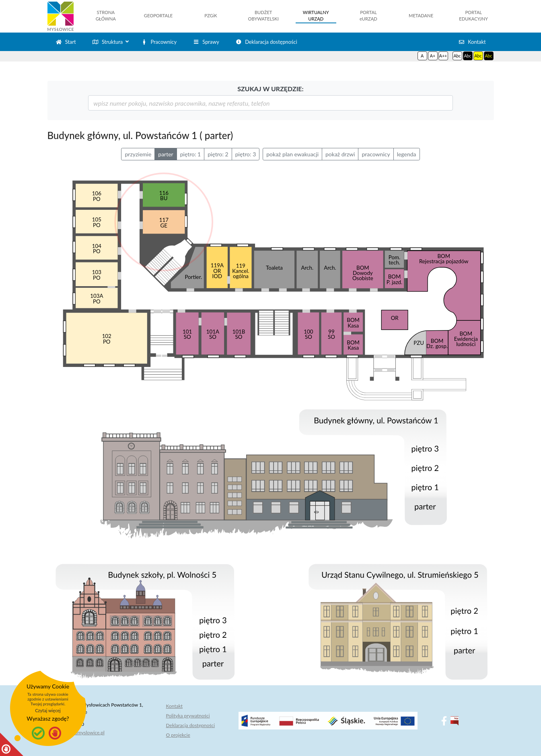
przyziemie (138, 154)
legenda (407, 154)
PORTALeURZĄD (368, 16)
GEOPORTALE (158, 15)
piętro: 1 (191, 154)
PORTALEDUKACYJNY (473, 16)
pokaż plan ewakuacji (292, 154)
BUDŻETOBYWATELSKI (263, 16)
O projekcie (178, 735)
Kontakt (175, 706)
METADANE (421, 15)
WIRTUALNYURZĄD (316, 16)
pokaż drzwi (340, 154)
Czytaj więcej (48, 710)
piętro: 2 (218, 154)
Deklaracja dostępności (191, 725)
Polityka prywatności (188, 716)
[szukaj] (270, 103)
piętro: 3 (246, 154)
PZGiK (211, 15)
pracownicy (376, 154)
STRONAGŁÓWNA (106, 16)
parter (166, 154)
